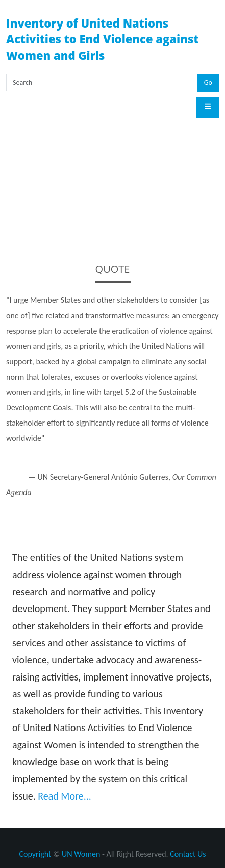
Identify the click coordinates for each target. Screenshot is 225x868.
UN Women (81, 854)
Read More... (65, 796)
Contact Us (188, 854)
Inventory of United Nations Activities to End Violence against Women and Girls (102, 39)
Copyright (35, 854)
